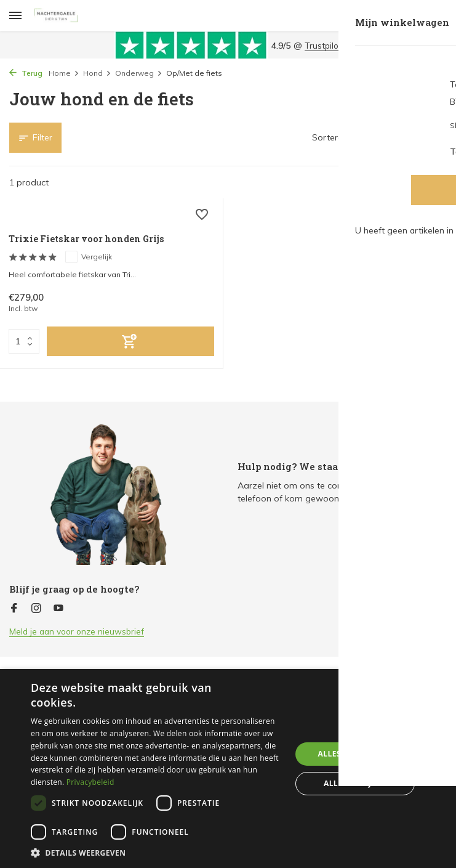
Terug (26, 73)
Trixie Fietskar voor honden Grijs (94, 239)
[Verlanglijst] (198, 218)
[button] (157, 853)
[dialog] (228, 769)
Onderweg (139, 73)
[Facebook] (14, 609)
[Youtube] (58, 609)
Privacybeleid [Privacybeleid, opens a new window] (90, 782)
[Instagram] (36, 609)
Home (64, 73)
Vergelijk (95, 258)
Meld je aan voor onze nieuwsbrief (79, 631)
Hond (97, 73)
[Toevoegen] (130, 343)
